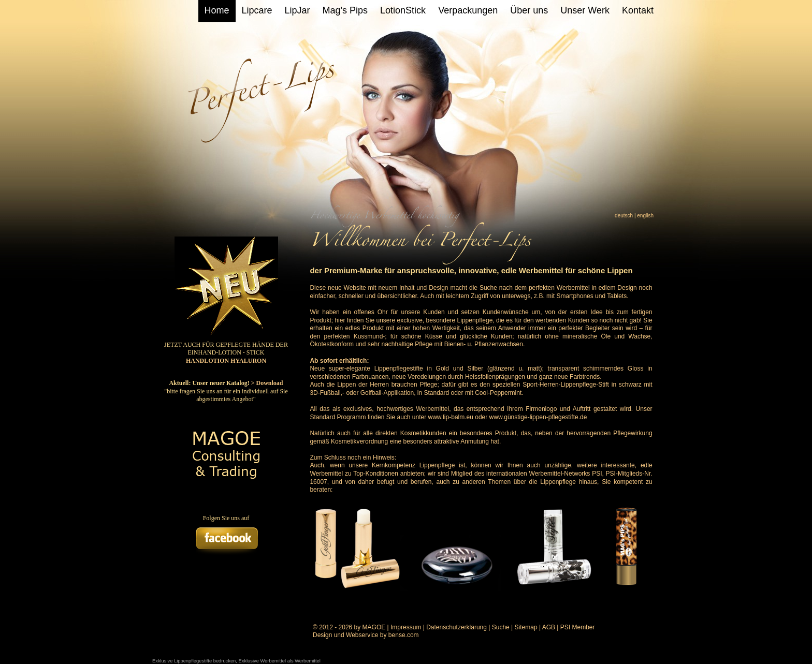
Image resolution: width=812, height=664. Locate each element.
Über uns (529, 10)
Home (217, 10)
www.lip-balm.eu (451, 417)
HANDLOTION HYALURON (226, 361)
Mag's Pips (345, 10)
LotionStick (403, 10)
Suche (501, 627)
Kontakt (638, 10)
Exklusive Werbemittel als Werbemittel (279, 661)
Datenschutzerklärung (456, 627)
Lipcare (257, 10)
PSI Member (578, 627)
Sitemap (526, 627)
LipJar (298, 10)
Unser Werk (585, 10)
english (645, 216)
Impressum (406, 627)
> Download (267, 383)
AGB (549, 627)
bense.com (404, 635)
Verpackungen (468, 10)
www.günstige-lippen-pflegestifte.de (538, 417)
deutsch (624, 216)
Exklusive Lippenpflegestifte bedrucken (194, 661)
